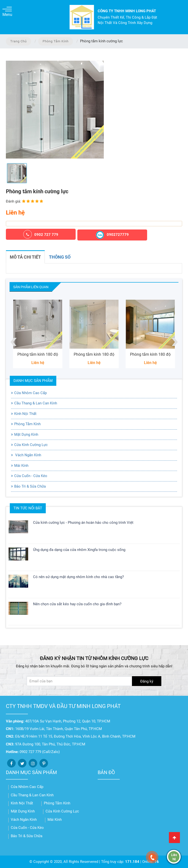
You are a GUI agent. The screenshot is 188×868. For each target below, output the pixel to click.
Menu (7, 12)
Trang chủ (18, 41)
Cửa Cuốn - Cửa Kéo (31, 476)
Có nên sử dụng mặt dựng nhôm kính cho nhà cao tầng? (78, 577)
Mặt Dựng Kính (26, 434)
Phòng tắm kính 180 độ (38, 354)
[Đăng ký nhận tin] (94, 681)
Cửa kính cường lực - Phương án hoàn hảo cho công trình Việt (83, 523)
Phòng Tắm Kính (56, 41)
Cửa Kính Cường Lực (31, 445)
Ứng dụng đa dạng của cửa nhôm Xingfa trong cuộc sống (79, 550)
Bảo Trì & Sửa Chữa (30, 486)
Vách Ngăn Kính (28, 455)
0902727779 (112, 235)
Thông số (60, 257)
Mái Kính (21, 466)
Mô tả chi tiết (25, 257)
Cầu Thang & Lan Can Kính (36, 403)
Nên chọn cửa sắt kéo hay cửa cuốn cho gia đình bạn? (77, 604)
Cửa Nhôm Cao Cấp (30, 393)
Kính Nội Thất (25, 414)
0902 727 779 (41, 234)
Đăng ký (147, 681)
